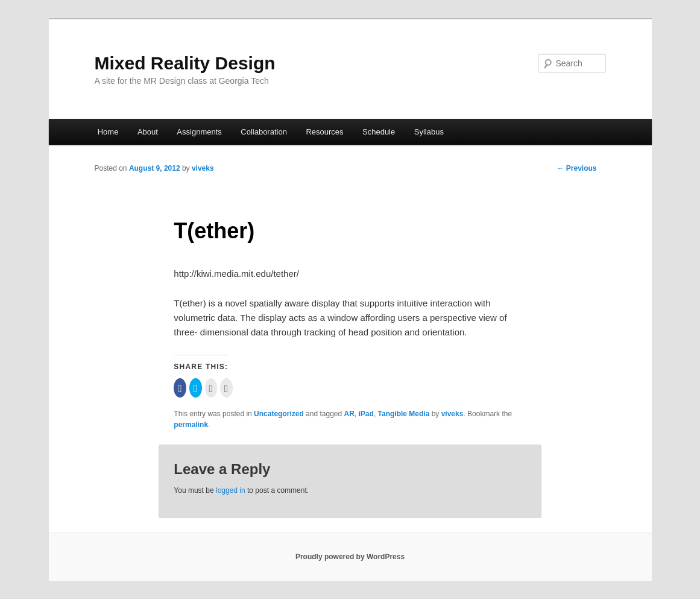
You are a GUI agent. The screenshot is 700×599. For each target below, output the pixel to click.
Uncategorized (279, 414)
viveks (203, 168)
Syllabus (429, 132)
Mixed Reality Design (185, 63)
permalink (191, 425)
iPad (366, 414)
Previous (576, 168)
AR (349, 414)
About (148, 132)
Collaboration (264, 132)
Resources (324, 132)
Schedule (379, 132)
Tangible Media (404, 414)
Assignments (199, 132)
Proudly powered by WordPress (350, 557)
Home (108, 132)
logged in (231, 490)
